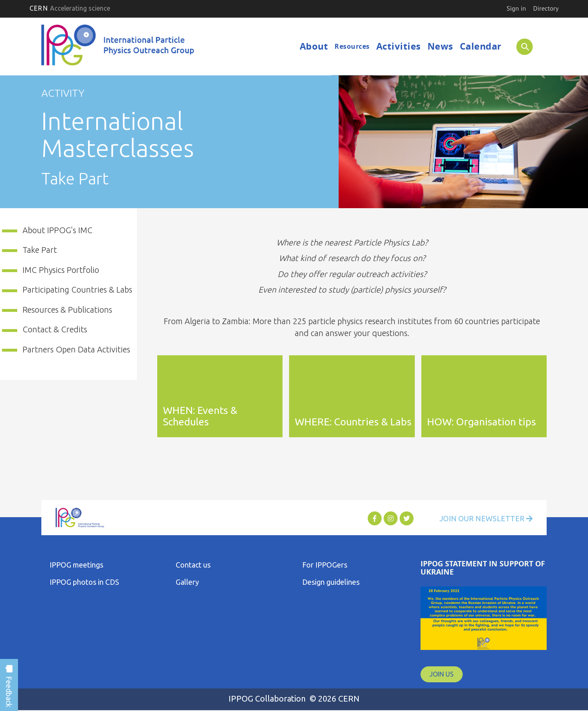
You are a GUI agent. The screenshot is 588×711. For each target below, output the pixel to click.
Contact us (193, 565)
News (440, 46)
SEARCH (521, 46)
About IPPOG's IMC (58, 230)
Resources (352, 46)
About (314, 46)
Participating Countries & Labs (77, 290)
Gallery (187, 582)
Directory (546, 8)
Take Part (40, 250)
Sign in (516, 8)
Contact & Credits (55, 329)
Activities (399, 46)
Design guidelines (331, 582)
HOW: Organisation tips (482, 422)
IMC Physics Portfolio (61, 270)
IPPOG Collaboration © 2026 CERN (294, 699)
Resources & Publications (67, 310)
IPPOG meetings (76, 565)
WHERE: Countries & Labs (353, 422)
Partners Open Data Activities (76, 349)
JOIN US (442, 674)
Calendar (481, 46)
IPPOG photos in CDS (84, 582)
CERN (70, 8)
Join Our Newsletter (486, 518)
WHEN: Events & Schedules (200, 416)
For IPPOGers (325, 565)
